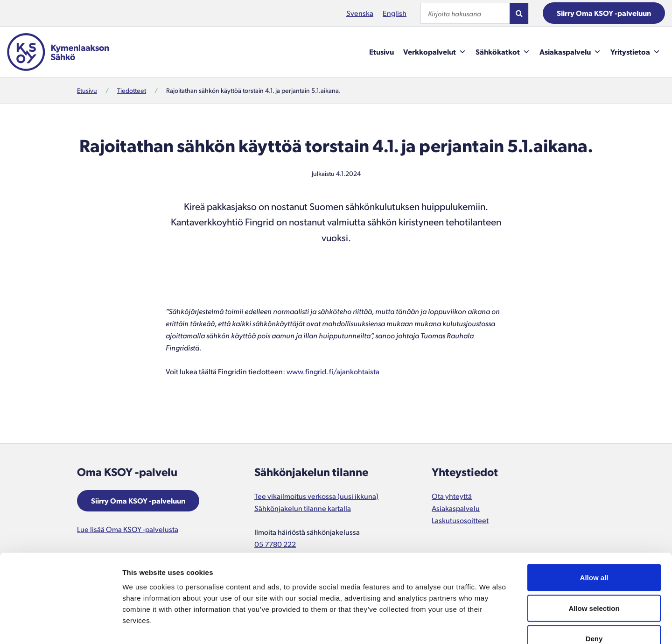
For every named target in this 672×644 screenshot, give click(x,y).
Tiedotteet (132, 90)
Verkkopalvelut (435, 52)
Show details (490, 626)
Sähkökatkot (503, 52)
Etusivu (381, 52)
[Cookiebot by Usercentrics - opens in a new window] (60, 626)
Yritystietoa (635, 52)
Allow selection (594, 552)
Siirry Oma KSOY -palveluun (604, 13)
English (395, 13)
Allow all (594, 521)
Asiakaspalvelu (570, 52)
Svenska (360, 13)
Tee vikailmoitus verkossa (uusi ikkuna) (316, 496)
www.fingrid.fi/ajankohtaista (333, 371)
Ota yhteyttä (452, 496)
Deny (594, 583)
